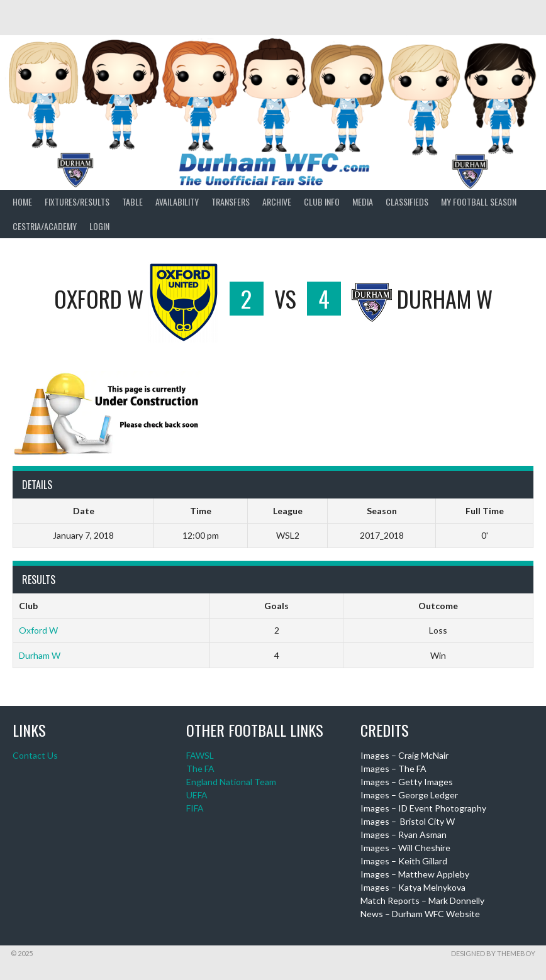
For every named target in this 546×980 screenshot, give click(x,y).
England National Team (231, 782)
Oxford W (38, 630)
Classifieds (407, 201)
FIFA (195, 808)
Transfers (231, 201)
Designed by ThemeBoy (493, 953)
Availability (177, 201)
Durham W (40, 655)
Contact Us (35, 755)
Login (99, 226)
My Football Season (479, 201)
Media (363, 201)
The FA (200, 768)
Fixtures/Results (77, 201)
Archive (277, 201)
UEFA (197, 795)
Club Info (322, 201)
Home (22, 201)
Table (132, 201)
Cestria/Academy (45, 226)
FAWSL (200, 755)
